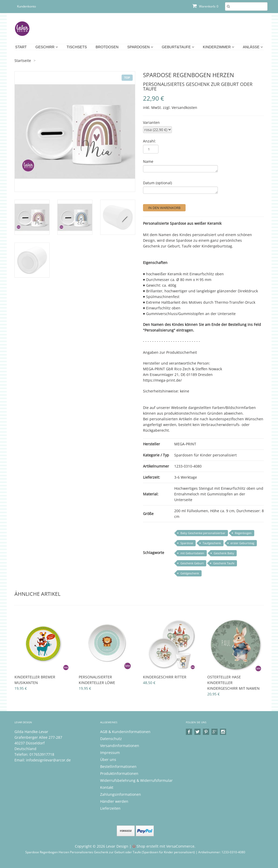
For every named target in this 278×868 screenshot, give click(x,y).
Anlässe (253, 47)
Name (148, 161)
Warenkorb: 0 (205, 6)
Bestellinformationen (118, 766)
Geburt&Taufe (178, 47)
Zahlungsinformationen (121, 794)
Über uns (108, 759)
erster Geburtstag (242, 543)
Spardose (187, 543)
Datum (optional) (157, 183)
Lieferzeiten (110, 808)
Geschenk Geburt (192, 563)
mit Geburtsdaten (192, 553)
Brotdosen (107, 47)
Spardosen (140, 47)
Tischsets (77, 47)
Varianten (151, 122)
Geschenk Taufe (224, 563)
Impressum (110, 753)
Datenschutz (111, 739)
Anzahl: (149, 141)
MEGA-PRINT (185, 444)
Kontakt (107, 787)
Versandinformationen (120, 746)
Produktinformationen (119, 773)
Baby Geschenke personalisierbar (203, 533)
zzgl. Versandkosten (180, 107)
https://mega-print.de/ (162, 380)
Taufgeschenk (212, 543)
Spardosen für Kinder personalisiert (205, 455)
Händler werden (114, 801)
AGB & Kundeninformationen (125, 732)
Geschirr (47, 47)
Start (21, 47)
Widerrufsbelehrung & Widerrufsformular (136, 780)
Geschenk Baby (224, 553)
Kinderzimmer (219, 47)
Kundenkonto (26, 6)
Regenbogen (243, 533)
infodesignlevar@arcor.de (48, 760)
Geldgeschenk (190, 573)
